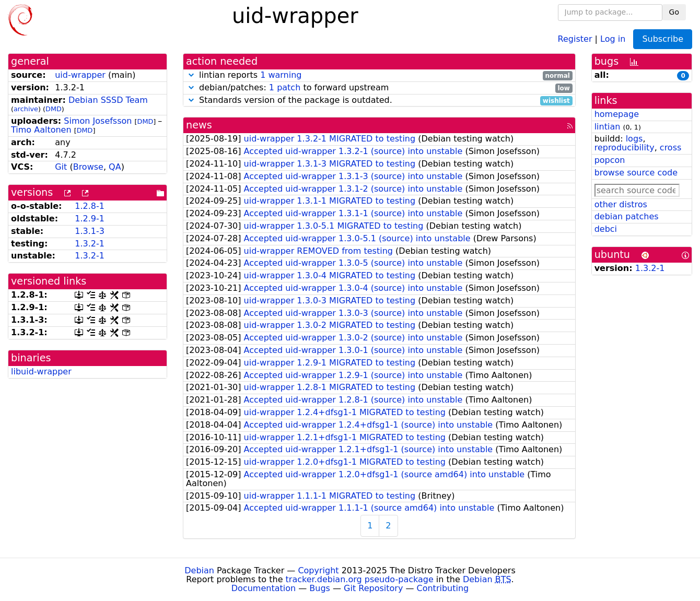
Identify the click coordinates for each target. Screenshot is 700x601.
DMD (54, 109)
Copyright (318, 570)
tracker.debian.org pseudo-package (360, 579)
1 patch (285, 87)
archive (26, 109)
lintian (608, 127)
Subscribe (663, 39)
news (199, 125)
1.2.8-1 (90, 206)
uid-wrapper (80, 75)
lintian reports (379, 75)
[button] (191, 75)
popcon (610, 160)
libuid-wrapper (41, 372)
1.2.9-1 (90, 219)
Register (575, 38)
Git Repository (373, 588)
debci (606, 229)
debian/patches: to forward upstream (379, 88)
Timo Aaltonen (41, 130)
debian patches (627, 216)
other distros (621, 204)
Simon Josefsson (98, 121)
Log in (613, 38)
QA (115, 167)
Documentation (264, 588)
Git (61, 167)
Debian (199, 570)
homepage (617, 114)
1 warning (281, 75)
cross (670, 148)
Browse (88, 167)
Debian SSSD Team (108, 100)
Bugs (320, 588)
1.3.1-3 (90, 231)
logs (634, 139)
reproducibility (625, 148)
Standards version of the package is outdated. (379, 101)
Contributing (443, 588)
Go (674, 12)
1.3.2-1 (90, 244)
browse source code (636, 173)
